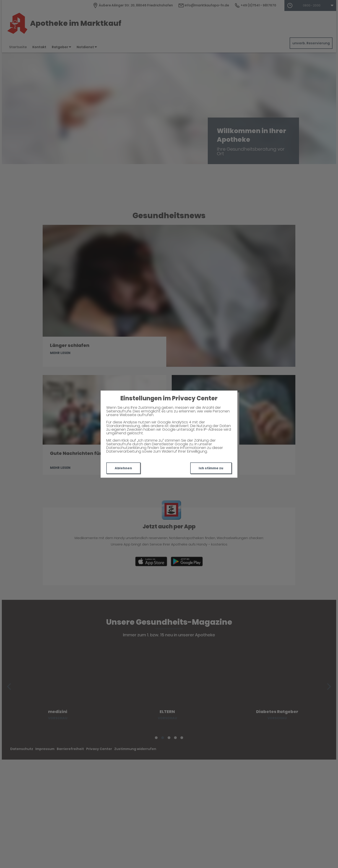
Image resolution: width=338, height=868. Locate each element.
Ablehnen (123, 468)
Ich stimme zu (211, 468)
